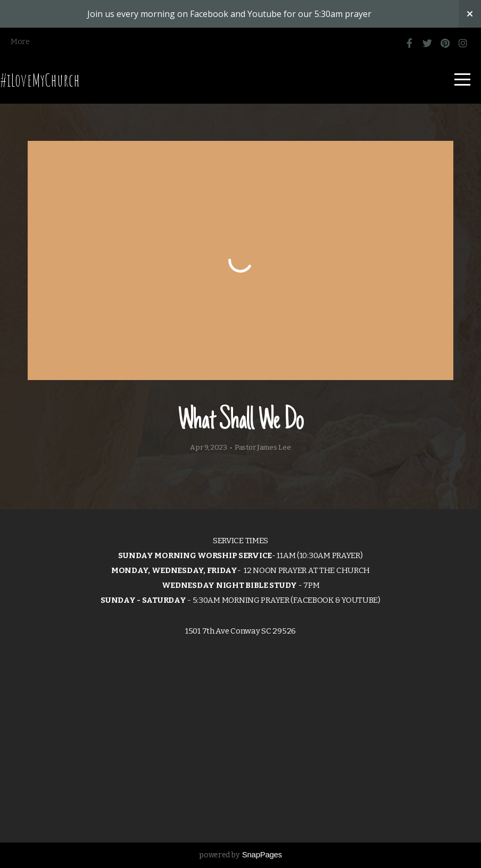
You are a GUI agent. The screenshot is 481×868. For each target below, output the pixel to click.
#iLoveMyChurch (40, 80)
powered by (240, 855)
